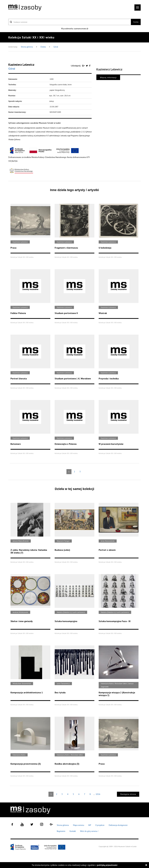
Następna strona (128, 794)
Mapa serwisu (79, 825)
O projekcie (100, 825)
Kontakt (73, 831)
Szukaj (136, 22)
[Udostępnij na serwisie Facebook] (90, 66)
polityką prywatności (107, 865)
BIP (90, 825)
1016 (98, 794)
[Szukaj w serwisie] (70, 22)
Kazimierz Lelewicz (21, 65)
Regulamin (61, 831)
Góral (56, 47)
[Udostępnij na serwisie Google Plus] (84, 66)
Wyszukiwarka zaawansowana (74, 29)
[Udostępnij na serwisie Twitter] (87, 66)
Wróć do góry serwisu (89, 831)
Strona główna (27, 47)
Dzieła (43, 47)
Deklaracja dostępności (118, 825)
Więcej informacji (108, 78)
